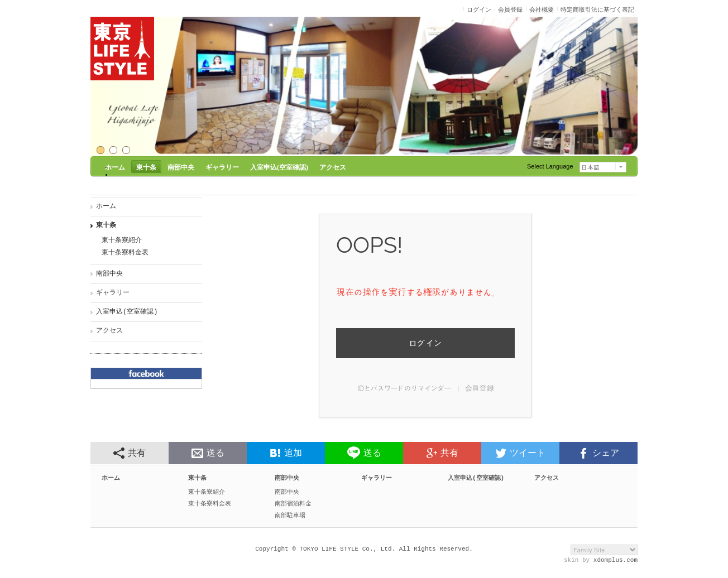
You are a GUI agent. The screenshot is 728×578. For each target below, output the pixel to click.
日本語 (590, 167)
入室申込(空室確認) (127, 312)
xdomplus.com (616, 565)
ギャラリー (113, 293)
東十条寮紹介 (122, 241)
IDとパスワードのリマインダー (404, 388)
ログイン (425, 343)
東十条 (106, 226)
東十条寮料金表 (125, 253)
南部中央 (109, 274)
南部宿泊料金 (293, 506)
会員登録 (480, 388)
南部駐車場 (290, 519)
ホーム (106, 207)
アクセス (109, 331)
